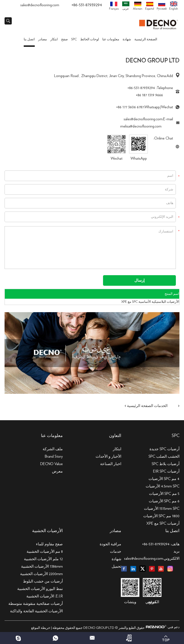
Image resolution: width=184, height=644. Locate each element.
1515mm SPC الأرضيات (162, 509)
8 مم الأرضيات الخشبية (45, 552)
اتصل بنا (29, 39)
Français (114, 6)
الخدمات (161, 406)
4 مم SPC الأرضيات (164, 479)
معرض (57, 471)
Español (150, 6)
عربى (126, 6)
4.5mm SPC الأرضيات (163, 486)
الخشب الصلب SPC (164, 456)
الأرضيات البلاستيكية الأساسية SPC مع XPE (150, 302)
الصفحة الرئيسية (146, 39)
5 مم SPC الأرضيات (164, 494)
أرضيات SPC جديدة (164, 449)
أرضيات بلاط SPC (166, 464)
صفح (64, 39)
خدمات (116, 552)
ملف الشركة (53, 449)
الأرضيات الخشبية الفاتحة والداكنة (36, 611)
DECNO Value (52, 464)
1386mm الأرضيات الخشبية (42, 566)
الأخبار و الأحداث (108, 456)
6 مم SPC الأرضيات (164, 501)
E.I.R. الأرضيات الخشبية (45, 596)
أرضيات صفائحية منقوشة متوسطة (36, 604)
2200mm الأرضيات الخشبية (41, 574)
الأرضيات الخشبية (47, 531)
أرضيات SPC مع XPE (163, 523)
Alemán (138, 6)
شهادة (127, 39)
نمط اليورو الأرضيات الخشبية (40, 589)
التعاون (115, 436)
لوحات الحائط (90, 39)
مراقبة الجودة (110, 544)
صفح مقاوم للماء (49, 544)
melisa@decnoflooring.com (141, 126)
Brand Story (54, 456)
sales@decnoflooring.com (40, 5)
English (174, 6)
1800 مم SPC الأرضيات (161, 516)
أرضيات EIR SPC (166, 471)
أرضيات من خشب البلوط (43, 581)
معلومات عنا (111, 39)
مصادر (43, 39)
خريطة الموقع (41, 628)
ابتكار (54, 39)
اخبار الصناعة (111, 464)
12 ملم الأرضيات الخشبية (43, 559)
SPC (74, 39)
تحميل (116, 566)
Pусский (162, 6)
